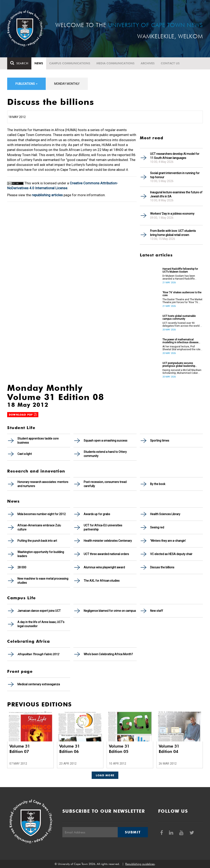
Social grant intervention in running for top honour (175, 175)
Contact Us (170, 63)
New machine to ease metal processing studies (43, 581)
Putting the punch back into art (37, 541)
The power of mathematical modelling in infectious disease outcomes (180, 341)
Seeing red (157, 527)
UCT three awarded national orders (106, 554)
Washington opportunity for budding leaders (41, 554)
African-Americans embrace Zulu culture (39, 527)
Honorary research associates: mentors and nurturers (43, 484)
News (39, 63)
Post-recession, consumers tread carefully (105, 484)
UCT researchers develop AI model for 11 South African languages (175, 156)
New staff (157, 611)
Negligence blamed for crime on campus (110, 611)
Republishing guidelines (140, 864)
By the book (158, 484)
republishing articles (47, 195)
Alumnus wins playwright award (104, 567)
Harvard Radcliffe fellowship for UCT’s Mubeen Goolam (180, 270)
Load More (105, 775)
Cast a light (25, 454)
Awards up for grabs (97, 514)
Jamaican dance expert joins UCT (39, 611)
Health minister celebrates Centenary (108, 541)
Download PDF (23, 415)
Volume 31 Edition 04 (169, 749)
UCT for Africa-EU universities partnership (103, 527)
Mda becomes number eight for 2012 (42, 514)
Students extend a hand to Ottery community (105, 454)
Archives (148, 63)
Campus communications (70, 63)
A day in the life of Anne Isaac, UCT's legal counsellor (41, 624)
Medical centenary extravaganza (39, 684)
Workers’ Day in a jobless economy (172, 214)
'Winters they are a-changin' (168, 541)
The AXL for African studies (102, 581)
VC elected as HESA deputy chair (171, 554)
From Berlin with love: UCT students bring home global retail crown (173, 233)
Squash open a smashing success (106, 441)
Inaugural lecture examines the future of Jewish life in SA (176, 194)
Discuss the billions (162, 567)
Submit (133, 832)
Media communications (115, 63)
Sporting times (160, 441)
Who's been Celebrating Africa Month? (108, 654)
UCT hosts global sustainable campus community (179, 317)
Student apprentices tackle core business (38, 441)
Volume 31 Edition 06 (70, 749)
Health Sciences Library (165, 514)
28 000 (22, 567)
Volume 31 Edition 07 (20, 749)
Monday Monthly (67, 84)
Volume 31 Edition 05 (119, 749)
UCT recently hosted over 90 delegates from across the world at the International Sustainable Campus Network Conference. (182, 324)
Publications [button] (26, 84)
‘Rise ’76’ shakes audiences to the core (182, 294)
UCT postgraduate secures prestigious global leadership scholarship (179, 365)
